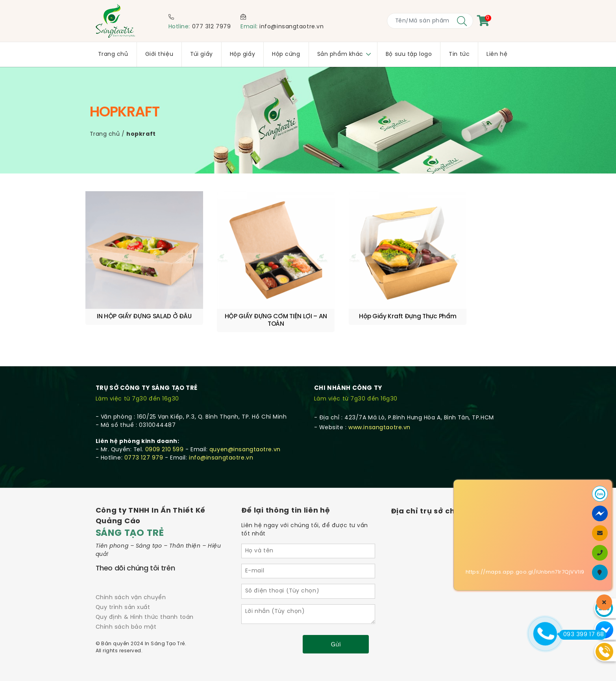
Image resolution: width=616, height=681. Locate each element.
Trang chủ (105, 134)
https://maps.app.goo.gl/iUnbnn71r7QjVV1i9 (525, 572)
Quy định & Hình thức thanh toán (145, 598)
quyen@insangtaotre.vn (245, 430)
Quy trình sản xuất (123, 588)
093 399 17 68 (582, 635)
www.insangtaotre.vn (379, 408)
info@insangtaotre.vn (291, 27)
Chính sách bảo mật (126, 608)
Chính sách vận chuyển (131, 578)
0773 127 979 (144, 438)
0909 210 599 (165, 430)
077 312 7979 (212, 27)
